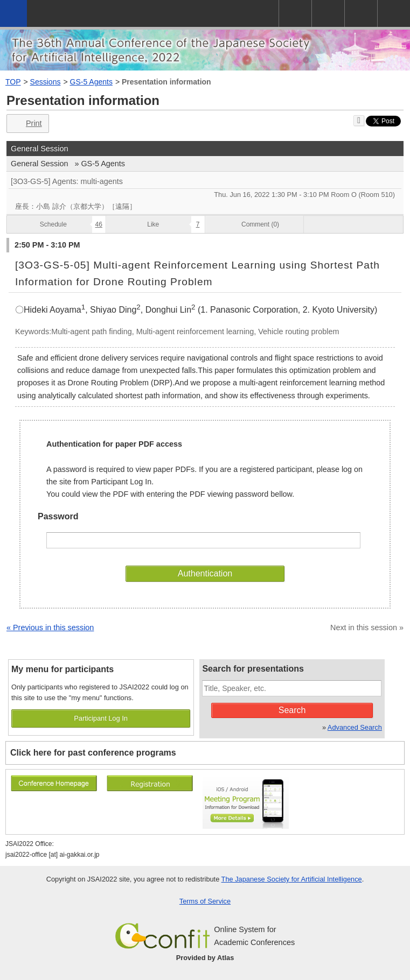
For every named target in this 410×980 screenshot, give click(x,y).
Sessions (46, 82)
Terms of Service (205, 901)
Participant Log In (101, 718)
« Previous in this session (50, 628)
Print (27, 124)
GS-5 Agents (91, 82)
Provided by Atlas (205, 958)
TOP (13, 82)
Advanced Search (355, 727)
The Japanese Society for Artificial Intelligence (292, 879)
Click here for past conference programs (93, 753)
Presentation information (166, 82)
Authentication (205, 573)
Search (292, 710)
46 (99, 224)
